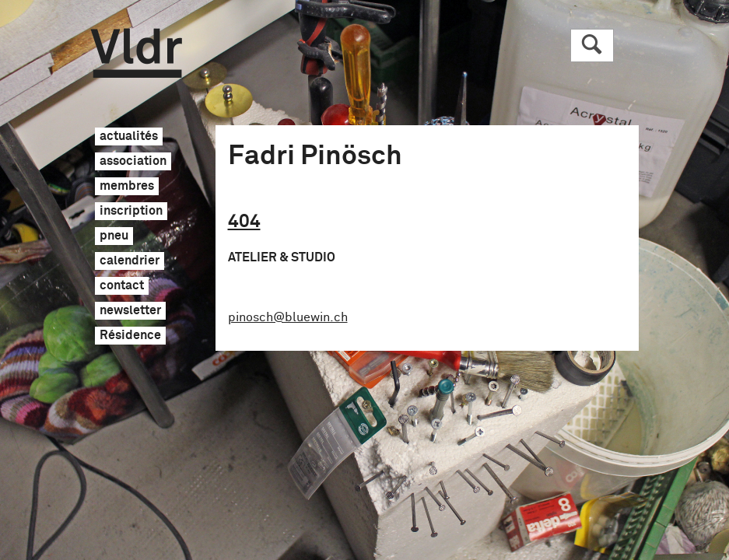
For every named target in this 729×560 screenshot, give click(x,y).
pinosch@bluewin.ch (288, 317)
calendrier (130, 261)
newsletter (130, 311)
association (133, 162)
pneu (114, 236)
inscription (131, 212)
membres (127, 187)
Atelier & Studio (282, 257)
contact (122, 286)
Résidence (130, 336)
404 (244, 222)
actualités (129, 137)
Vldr (137, 53)
